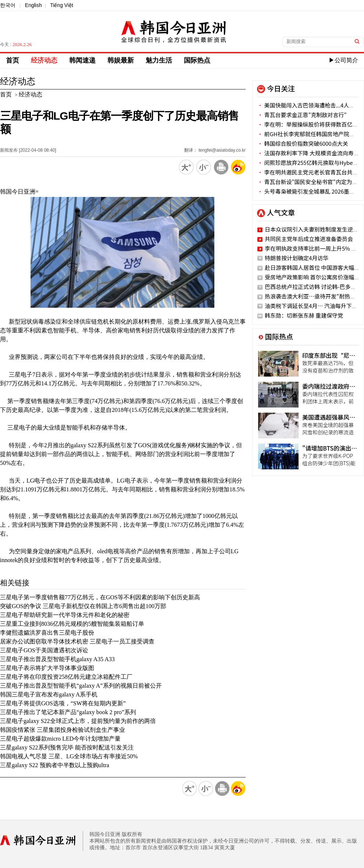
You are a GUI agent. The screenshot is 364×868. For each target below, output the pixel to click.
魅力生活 (159, 60)
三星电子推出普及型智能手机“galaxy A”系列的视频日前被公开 (81, 686)
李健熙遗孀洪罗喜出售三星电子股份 (47, 633)
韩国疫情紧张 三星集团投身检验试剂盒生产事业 (63, 730)
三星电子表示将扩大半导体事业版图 (47, 668)
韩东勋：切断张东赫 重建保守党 (304, 315)
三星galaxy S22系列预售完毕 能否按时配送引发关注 (67, 747)
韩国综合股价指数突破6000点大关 (303, 143)
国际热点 (197, 60)
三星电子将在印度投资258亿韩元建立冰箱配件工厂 (66, 677)
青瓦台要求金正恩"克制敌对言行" (302, 115)
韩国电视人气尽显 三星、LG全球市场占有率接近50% (69, 756)
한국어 (8, 5)
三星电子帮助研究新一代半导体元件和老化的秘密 (65, 615)
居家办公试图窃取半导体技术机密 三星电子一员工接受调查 (77, 641)
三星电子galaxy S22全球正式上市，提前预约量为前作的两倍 (78, 721)
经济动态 (44, 60)
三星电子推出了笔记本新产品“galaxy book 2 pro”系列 (68, 712)
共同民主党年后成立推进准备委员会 (309, 239)
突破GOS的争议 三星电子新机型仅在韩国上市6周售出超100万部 (83, 606)
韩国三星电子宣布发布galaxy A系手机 (49, 694)
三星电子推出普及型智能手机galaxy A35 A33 (57, 659)
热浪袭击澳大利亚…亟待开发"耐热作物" (314, 296)
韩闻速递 (82, 60)
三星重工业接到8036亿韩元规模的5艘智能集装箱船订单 (72, 624)
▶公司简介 (343, 60)
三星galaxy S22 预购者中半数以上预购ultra (55, 765)
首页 (13, 60)
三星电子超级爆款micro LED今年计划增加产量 (60, 739)
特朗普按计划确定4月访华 (297, 258)
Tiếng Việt (62, 5)
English (33, 5)
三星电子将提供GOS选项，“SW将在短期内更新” (63, 703)
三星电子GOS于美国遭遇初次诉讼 (44, 650)
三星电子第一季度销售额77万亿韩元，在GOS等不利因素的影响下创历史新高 (100, 597)
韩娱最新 (121, 60)
